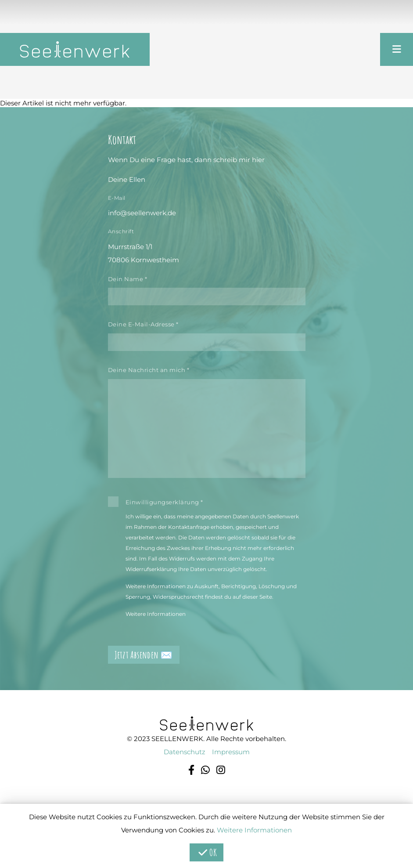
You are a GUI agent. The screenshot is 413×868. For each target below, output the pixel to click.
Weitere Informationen (156, 614)
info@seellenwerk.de (142, 213)
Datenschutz (185, 752)
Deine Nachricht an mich (149, 370)
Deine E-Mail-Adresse (143, 324)
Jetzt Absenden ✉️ (144, 655)
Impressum (231, 752)
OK (206, 852)
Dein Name (128, 279)
